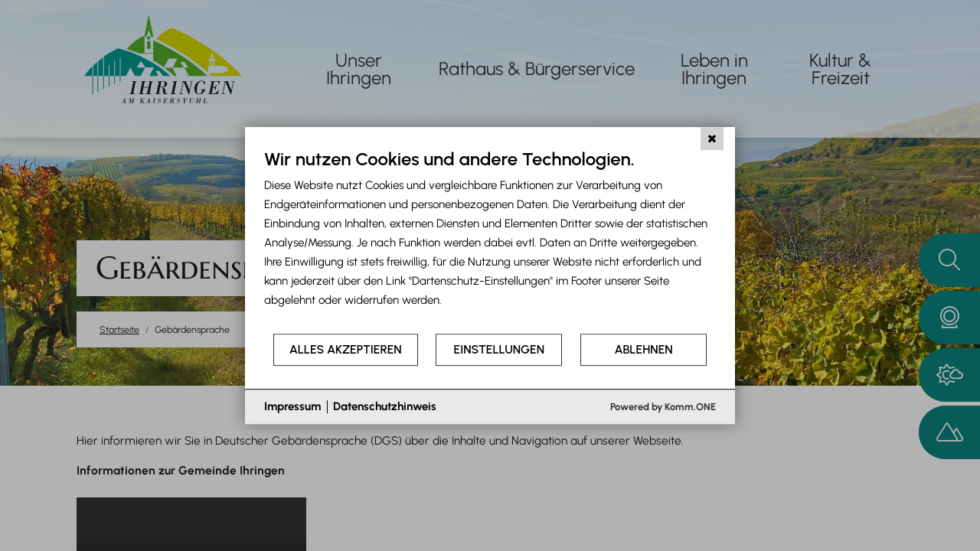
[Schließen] (712, 139)
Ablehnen (644, 349)
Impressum (292, 406)
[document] (490, 240)
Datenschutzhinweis (385, 406)
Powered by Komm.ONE (663, 407)
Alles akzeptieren (346, 349)
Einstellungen (499, 349)
